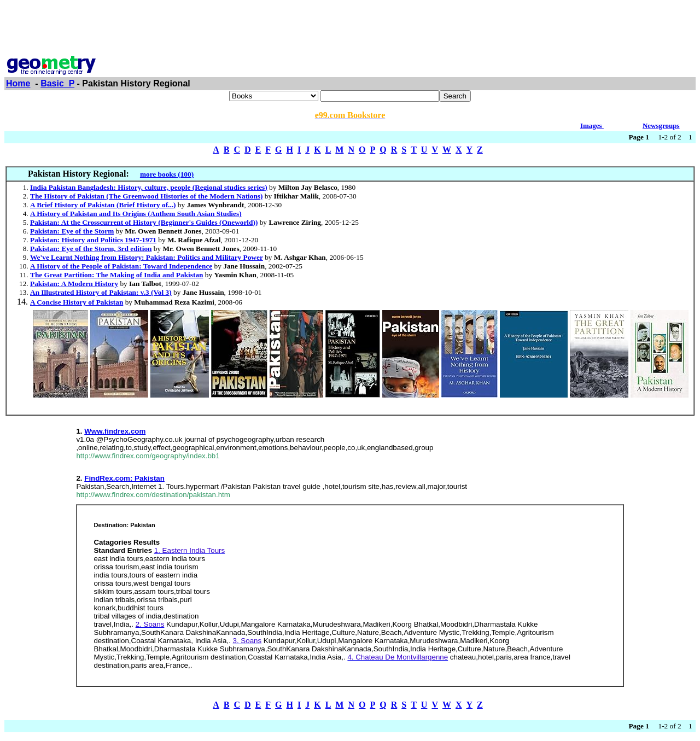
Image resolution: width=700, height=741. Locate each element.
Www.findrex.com (115, 431)
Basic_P (57, 83)
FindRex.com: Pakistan (124, 478)
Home (18, 83)
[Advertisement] (350, 29)
